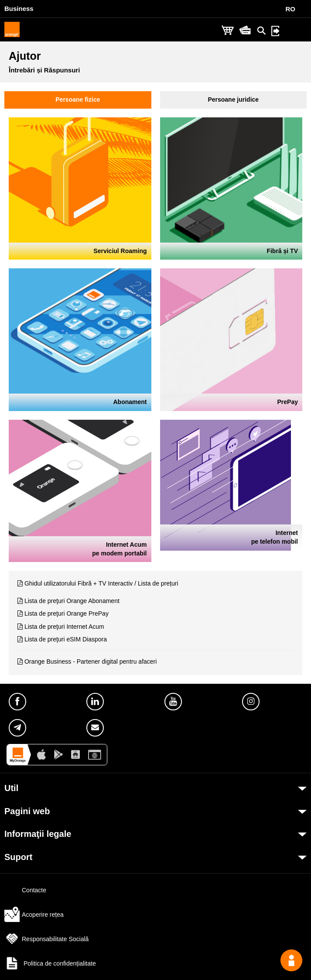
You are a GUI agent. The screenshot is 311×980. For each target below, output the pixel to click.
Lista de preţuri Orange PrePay (67, 613)
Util (11, 788)
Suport (18, 857)
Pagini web (27, 811)
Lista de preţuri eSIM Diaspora (66, 639)
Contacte (25, 890)
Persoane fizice (78, 99)
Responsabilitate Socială (46, 939)
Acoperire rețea (34, 915)
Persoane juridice (233, 99)
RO (291, 9)
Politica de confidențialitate (50, 963)
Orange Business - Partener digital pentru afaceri (91, 661)
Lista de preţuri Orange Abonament (72, 601)
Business (19, 9)
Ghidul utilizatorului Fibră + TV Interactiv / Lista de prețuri (101, 583)
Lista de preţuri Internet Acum (64, 627)
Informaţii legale (38, 834)
